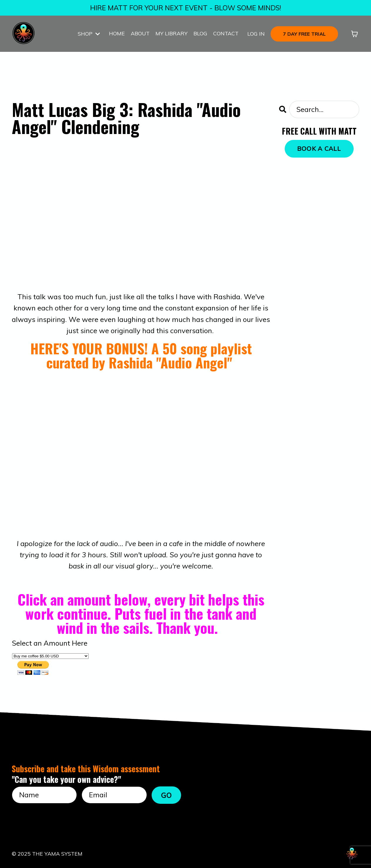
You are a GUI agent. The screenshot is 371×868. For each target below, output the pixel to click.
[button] (304, 33)
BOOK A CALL (319, 149)
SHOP (89, 34)
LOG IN (256, 34)
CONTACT (226, 34)
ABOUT (140, 34)
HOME (117, 34)
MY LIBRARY (172, 34)
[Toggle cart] (355, 34)
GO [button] (167, 795)
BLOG (200, 34)
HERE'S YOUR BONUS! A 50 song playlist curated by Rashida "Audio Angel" (141, 355)
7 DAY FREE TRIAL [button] (304, 34)
